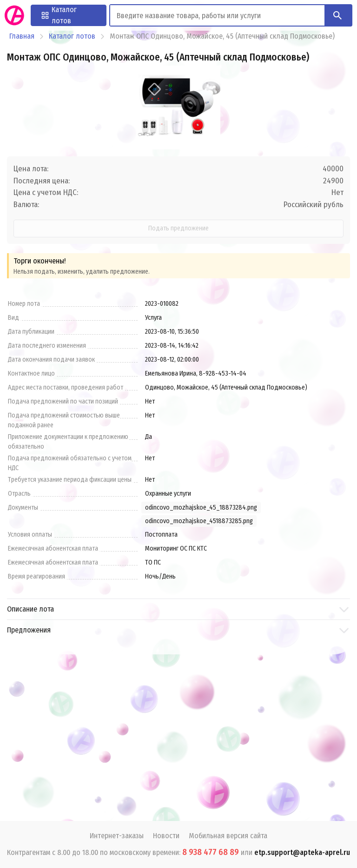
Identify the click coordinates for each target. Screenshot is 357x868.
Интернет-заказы (117, 836)
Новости (166, 836)
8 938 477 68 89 (211, 852)
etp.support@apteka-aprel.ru (302, 852)
